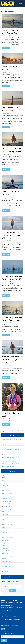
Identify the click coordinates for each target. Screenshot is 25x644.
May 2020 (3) (6, 548)
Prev (4, 430)
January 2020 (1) (7, 559)
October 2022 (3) (7, 504)
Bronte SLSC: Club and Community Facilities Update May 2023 (11, 460)
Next (12, 431)
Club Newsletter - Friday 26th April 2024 (13, 449)
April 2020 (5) (6, 551)
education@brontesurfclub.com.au (11, 626)
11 (6, 431)
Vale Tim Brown (7, 455)
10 (4, 431)
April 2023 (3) (6, 488)
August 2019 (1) (7, 572)
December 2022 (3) (8, 499)
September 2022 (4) (8, 506)
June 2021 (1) (6, 530)
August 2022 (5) (7, 509)
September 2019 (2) (8, 569)
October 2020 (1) (7, 535)
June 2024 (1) (6, 475)
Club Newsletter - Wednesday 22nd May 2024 (13, 444)
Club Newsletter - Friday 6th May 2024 (12, 447)
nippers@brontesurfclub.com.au (11, 616)
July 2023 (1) (6, 483)
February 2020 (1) (7, 556)
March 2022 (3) (7, 522)
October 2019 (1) (7, 566)
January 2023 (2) (7, 496)
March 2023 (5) (7, 491)
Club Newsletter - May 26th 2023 (11, 457)
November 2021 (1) (8, 527)
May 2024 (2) (6, 478)
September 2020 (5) (8, 538)
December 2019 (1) (8, 561)
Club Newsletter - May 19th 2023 (11, 464)
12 (9, 431)
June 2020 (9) (6, 546)
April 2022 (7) (6, 519)
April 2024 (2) (6, 480)
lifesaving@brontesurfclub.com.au (11, 621)
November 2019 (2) (8, 564)
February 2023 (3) (7, 493)
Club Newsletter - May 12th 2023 (11, 466)
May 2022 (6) (6, 517)
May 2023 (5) (6, 485)
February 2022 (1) (7, 525)
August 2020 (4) (7, 540)
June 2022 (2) (6, 514)
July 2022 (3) (6, 512)
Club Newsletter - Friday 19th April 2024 (13, 452)
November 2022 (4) (8, 501)
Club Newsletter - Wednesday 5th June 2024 (12, 440)
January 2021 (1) (7, 532)
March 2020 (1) (7, 553)
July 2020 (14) (6, 543)
